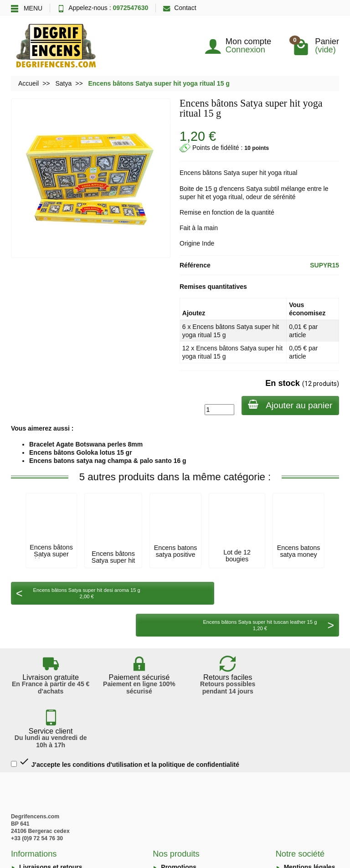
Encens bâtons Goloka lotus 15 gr (81, 452)
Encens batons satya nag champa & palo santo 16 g (108, 461)
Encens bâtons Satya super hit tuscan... (51, 554)
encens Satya (243, 189)
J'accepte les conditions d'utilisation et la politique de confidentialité (125, 677)
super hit (254, 173)
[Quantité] (218, 410)
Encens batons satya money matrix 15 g (299, 554)
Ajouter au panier (290, 405)
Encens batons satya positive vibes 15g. (176, 554)
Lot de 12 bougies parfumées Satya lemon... (237, 562)
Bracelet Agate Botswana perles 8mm (86, 444)
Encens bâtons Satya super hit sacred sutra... (113, 560)
